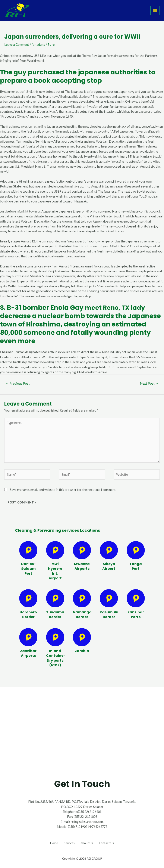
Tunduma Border (55, 615)
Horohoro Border (28, 615)
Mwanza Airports (82, 566)
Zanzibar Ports (136, 615)
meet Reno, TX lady (116, 308)
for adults (38, 45)
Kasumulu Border (109, 615)
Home (50, 842)
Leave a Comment (17, 45)
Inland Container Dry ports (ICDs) (56, 658)
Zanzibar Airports (28, 653)
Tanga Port (136, 566)
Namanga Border (82, 615)
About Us (88, 842)
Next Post (149, 383)
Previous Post (18, 383)
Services (68, 842)
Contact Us (110, 842)
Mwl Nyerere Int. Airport (55, 571)
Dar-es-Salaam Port (28, 569)
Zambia (82, 651)
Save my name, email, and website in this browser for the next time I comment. (63, 490)
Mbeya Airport (109, 566)
